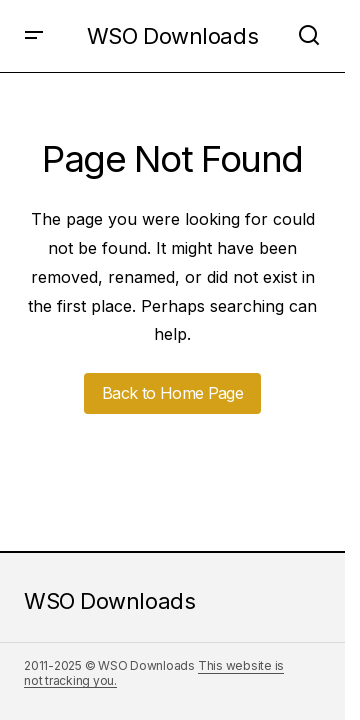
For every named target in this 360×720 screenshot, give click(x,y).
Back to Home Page (172, 393)
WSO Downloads (172, 36)
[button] (34, 36)
